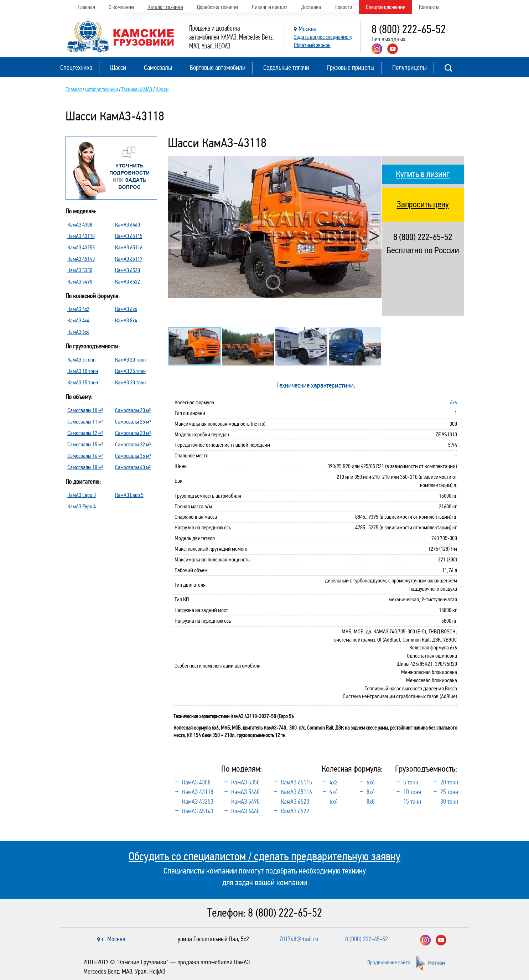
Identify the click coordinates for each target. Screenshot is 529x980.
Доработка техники (217, 7)
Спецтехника (76, 68)
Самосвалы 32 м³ (133, 444)
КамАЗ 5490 (80, 282)
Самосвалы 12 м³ (85, 433)
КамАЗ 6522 (128, 282)
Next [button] (374, 236)
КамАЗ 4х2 (78, 309)
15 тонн (412, 802)
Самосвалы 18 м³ (85, 467)
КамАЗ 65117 (129, 259)
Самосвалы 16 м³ (85, 456)
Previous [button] (175, 236)
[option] (275, 227)
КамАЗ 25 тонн (130, 371)
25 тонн (449, 792)
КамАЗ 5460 (245, 792)
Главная (86, 7)
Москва (308, 29)
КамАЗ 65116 (129, 247)
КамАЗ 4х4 (78, 320)
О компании (121, 7)
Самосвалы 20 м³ (133, 410)
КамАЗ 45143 (81, 259)
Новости (343, 7)
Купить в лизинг (423, 174)
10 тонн (412, 792)
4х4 (334, 792)
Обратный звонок (312, 45)
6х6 (453, 402)
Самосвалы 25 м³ (133, 422)
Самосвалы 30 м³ (133, 433)
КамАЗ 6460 (128, 225)
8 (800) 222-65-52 (409, 29)
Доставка (311, 7)
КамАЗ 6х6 (126, 309)
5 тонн (411, 782)
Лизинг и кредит (269, 7)
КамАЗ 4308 (80, 225)
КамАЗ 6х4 (78, 332)
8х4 (371, 792)
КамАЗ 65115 (129, 236)
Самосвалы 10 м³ (85, 410)
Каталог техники (165, 7)
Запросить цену (423, 204)
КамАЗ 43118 (81, 236)
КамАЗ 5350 (80, 270)
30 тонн (449, 802)
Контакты (429, 7)
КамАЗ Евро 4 (82, 506)
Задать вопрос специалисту (323, 37)
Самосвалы (158, 68)
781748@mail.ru (299, 939)
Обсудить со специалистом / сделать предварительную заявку (264, 856)
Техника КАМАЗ (137, 89)
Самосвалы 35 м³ (133, 456)
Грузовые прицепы (351, 68)
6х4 (334, 802)
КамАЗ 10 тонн (83, 371)
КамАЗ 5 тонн (81, 360)
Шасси (118, 68)
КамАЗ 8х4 (126, 320)
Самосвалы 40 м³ (133, 467)
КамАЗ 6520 (128, 270)
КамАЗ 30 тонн (130, 382)
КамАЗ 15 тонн (83, 382)
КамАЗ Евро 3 (82, 495)
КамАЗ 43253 (81, 247)
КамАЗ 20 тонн (130, 360)
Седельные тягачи (286, 68)
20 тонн (449, 782)
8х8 (371, 802)
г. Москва (114, 939)
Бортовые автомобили (218, 68)
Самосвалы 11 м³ (85, 422)
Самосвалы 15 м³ (85, 444)
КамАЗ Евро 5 (129, 495)
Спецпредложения (386, 7)
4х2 (334, 782)
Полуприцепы (409, 68)
